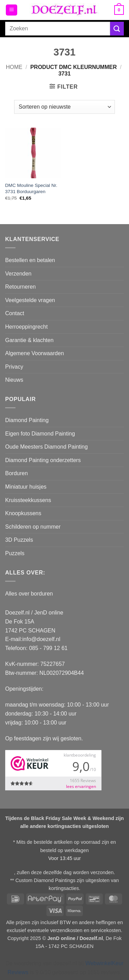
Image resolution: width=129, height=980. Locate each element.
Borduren (17, 473)
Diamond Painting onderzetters (43, 460)
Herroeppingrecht (26, 327)
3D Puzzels (19, 540)
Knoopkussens (23, 513)
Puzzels (15, 553)
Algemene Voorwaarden (35, 353)
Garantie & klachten (29, 340)
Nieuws (14, 380)
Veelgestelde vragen (30, 300)
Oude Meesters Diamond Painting (46, 447)
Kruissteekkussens (28, 500)
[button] (12, 10)
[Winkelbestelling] (64, 107)
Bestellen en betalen (30, 260)
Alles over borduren (29, 594)
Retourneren (20, 287)
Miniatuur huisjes (26, 487)
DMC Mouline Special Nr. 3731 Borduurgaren (31, 188)
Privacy (14, 367)
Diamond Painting (27, 420)
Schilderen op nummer (33, 527)
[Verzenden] (117, 28)
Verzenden (18, 274)
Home (14, 67)
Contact (15, 313)
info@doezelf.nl (41, 639)
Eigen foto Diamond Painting (40, 434)
